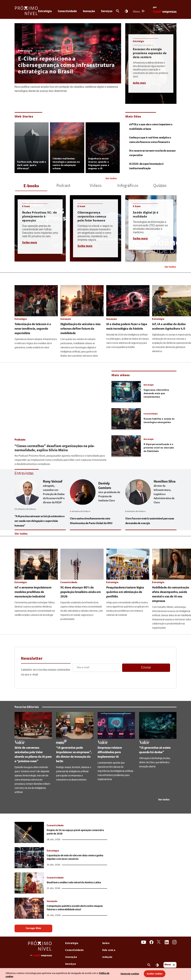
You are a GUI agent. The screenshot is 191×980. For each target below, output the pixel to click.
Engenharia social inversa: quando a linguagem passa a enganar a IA (99, 164)
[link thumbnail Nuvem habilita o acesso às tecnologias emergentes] (126, 419)
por (155, 7)
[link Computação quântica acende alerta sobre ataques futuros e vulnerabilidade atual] (29, 908)
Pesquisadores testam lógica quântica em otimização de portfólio (125, 592)
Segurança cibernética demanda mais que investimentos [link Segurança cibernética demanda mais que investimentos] (156, 394)
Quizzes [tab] (160, 186)
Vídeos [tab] (96, 186)
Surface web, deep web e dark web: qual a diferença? (32, 165)
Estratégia (45, 11)
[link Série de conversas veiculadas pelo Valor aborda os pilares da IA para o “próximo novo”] (33, 725)
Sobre (106, 943)
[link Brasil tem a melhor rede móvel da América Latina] (29, 883)
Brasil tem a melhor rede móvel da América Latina (74, 883)
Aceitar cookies (155, 974)
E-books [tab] (31, 186)
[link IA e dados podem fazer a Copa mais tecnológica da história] (128, 301)
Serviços (107, 11)
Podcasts (20, 440)
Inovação (89, 11)
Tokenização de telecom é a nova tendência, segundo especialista (33, 329)
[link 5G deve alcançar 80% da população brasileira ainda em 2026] (82, 564)
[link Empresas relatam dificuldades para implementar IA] (116, 725)
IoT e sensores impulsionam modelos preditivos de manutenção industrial (33, 592)
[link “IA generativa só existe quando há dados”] (158, 725)
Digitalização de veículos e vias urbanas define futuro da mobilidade (80, 329)
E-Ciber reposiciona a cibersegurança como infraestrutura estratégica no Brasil (66, 66)
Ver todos (111, 179)
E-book (26, 207)
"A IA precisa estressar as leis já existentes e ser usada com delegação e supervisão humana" (40, 521)
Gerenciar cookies (130, 974)
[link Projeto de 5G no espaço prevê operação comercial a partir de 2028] (29, 832)
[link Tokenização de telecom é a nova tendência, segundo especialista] (36, 301)
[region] (95, 974)
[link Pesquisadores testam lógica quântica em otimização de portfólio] (128, 564)
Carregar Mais (33, 928)
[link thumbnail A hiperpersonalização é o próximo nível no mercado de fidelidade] (126, 446)
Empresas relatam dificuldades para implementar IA (110, 752)
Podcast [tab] (63, 186)
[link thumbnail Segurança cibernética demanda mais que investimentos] (126, 392)
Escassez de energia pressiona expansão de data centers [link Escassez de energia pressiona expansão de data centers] (150, 53)
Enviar (146, 668)
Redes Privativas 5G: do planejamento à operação (39, 217)
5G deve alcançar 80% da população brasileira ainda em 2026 (81, 592)
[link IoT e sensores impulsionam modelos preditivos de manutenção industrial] (36, 564)
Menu (136, 12)
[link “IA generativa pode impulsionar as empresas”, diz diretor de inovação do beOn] (75, 725)
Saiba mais (139, 83)
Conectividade (67, 11)
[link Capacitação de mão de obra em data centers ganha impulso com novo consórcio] (29, 858)
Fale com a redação (109, 954)
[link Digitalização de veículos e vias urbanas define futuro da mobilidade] (82, 301)
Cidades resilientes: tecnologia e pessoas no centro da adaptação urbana (66, 164)
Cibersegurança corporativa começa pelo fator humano (92, 217)
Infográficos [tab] (128, 186)
